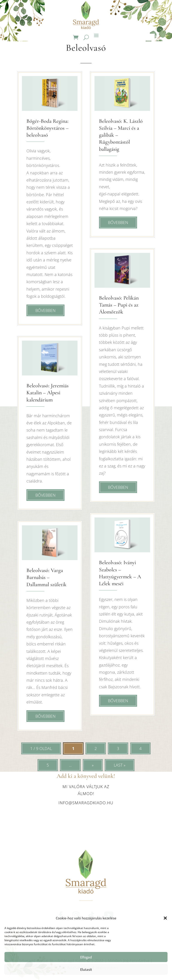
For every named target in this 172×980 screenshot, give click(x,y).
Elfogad (86, 957)
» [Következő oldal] (93, 765)
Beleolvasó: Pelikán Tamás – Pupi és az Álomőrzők (119, 305)
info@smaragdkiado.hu (86, 803)
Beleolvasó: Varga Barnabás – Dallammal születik (46, 577)
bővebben (45, 310)
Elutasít (86, 969)
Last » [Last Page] (120, 765)
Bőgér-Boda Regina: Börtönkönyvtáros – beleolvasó (47, 128)
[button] (165, 918)
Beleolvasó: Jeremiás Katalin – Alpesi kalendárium (47, 393)
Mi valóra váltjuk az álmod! (86, 790)
